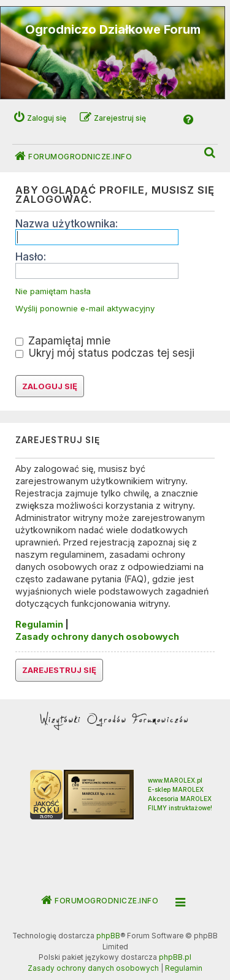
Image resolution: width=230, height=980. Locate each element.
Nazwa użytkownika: (67, 223)
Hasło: (31, 256)
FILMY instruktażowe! (180, 808)
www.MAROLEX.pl (175, 780)
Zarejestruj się (59, 670)
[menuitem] (210, 153)
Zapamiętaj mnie (63, 340)
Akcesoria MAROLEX (180, 799)
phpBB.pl (175, 957)
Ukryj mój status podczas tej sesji (105, 353)
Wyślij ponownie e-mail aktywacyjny (85, 309)
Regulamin (39, 624)
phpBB (108, 936)
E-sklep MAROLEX (176, 789)
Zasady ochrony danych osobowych (97, 636)
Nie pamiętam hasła (53, 291)
